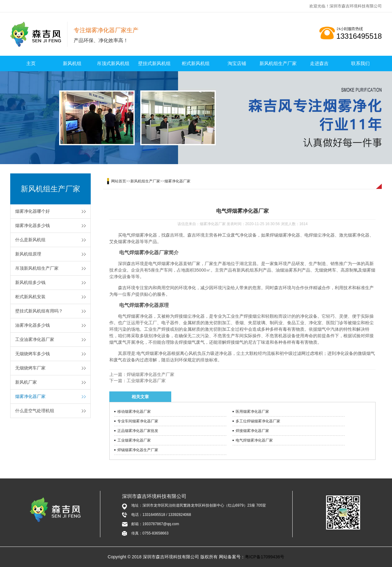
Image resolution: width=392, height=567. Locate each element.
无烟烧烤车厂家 (30, 368)
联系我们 (360, 63)
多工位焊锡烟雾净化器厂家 (258, 421)
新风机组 (72, 63)
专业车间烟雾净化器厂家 (138, 421)
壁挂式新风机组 (154, 63)
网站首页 (119, 181)
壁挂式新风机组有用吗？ (39, 311)
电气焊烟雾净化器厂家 (254, 440)
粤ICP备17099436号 (265, 557)
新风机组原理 (28, 254)
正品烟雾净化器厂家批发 (138, 431)
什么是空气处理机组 (35, 411)
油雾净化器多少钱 (33, 325)
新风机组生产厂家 (278, 63)
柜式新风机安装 (30, 297)
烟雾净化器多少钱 (33, 225)
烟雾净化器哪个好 (33, 211)
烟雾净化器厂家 (30, 396)
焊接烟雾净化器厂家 (252, 431)
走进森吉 (319, 63)
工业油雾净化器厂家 (35, 339)
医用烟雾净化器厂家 (252, 412)
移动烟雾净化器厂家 (134, 412)
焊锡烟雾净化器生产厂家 (150, 374)
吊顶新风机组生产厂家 (37, 268)
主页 (31, 63)
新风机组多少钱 (30, 282)
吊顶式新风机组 (113, 63)
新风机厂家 (26, 382)
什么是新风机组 (30, 240)
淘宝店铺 (237, 63)
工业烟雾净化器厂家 (146, 381)
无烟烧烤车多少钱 (33, 354)
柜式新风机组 (196, 63)
